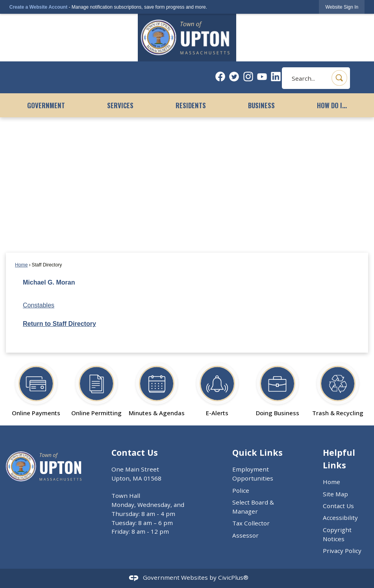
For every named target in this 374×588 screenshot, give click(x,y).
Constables (39, 305)
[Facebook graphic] (220, 77)
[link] (342, 7)
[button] (339, 78)
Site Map (335, 494)
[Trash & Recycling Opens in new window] (338, 386)
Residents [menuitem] (191, 105)
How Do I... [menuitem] (332, 105)
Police (241, 490)
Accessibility (340, 518)
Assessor (245, 535)
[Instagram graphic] (248, 77)
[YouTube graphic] (262, 77)
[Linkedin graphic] (276, 77)
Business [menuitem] (261, 105)
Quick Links (257, 452)
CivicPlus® (233, 577)
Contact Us (338, 506)
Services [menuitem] (120, 105)
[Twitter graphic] (234, 77)
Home (21, 265)
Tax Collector (251, 523)
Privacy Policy (342, 551)
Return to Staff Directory (59, 324)
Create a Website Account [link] (38, 7)
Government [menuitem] (46, 105)
